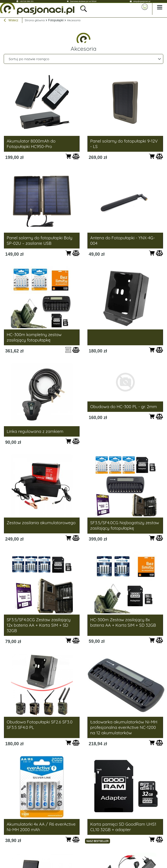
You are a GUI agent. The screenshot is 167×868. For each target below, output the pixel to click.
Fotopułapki (56, 20)
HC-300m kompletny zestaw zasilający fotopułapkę (34, 337)
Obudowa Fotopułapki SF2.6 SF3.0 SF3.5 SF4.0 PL (40, 725)
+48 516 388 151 (27, 1)
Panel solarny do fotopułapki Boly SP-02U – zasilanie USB (40, 240)
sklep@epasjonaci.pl (142, 1)
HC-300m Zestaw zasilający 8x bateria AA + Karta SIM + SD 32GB (123, 622)
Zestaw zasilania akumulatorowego (41, 523)
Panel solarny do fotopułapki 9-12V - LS (124, 144)
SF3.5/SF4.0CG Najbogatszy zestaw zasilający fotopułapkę (125, 525)
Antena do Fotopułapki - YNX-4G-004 (123, 240)
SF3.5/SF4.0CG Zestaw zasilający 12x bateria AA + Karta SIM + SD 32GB (39, 625)
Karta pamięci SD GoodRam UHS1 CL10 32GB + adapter (123, 827)
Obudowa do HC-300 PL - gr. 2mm (124, 407)
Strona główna (35, 20)
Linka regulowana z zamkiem (35, 431)
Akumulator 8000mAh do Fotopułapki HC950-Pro (31, 144)
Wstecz (11, 21)
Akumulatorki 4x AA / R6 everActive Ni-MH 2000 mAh (41, 827)
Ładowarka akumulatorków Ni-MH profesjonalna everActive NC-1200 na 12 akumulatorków (124, 727)
